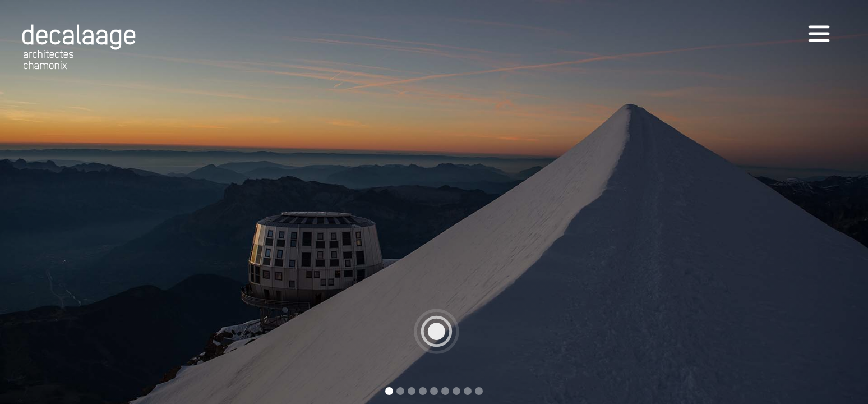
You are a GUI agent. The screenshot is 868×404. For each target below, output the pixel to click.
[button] (846, 202)
